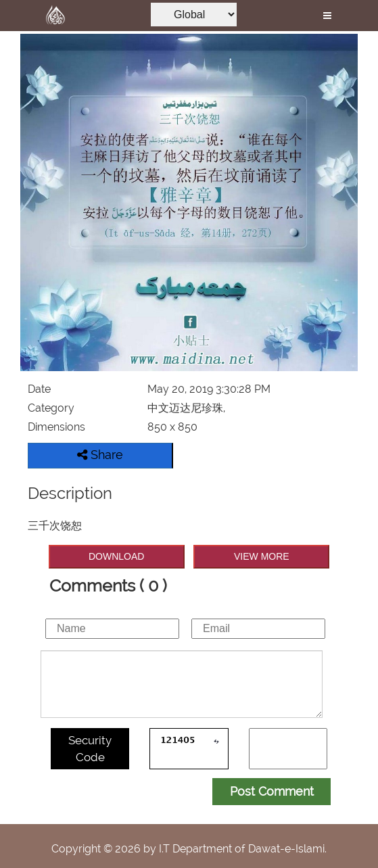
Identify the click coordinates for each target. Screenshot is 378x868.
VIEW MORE (262, 556)
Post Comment (272, 791)
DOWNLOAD (116, 556)
